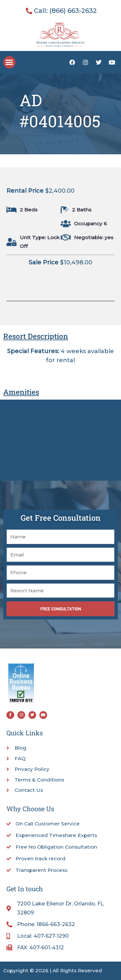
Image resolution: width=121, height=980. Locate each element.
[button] (9, 62)
